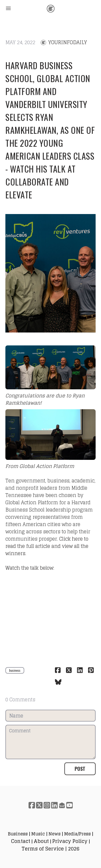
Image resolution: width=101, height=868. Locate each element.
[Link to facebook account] (32, 805)
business (15, 670)
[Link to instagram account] (47, 805)
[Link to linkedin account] (54, 805)
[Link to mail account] (62, 805)
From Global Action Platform (40, 466)
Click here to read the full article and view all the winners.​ (47, 546)
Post (80, 769)
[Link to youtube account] (69, 805)
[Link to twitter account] (39, 805)
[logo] (51, 9)
